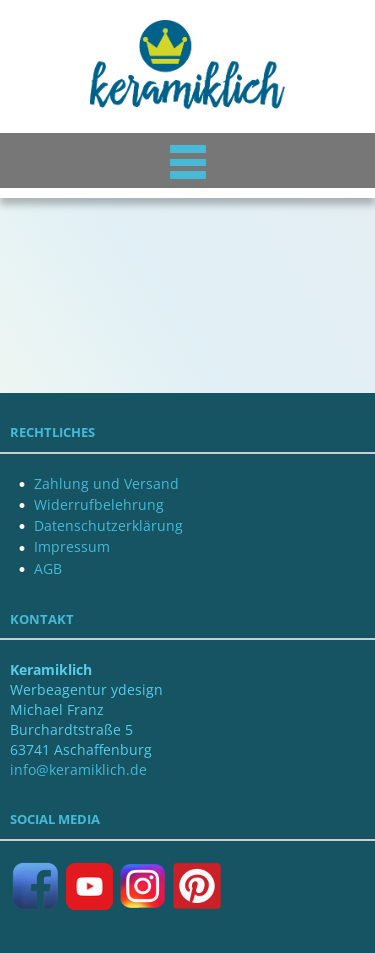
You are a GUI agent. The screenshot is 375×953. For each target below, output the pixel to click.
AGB (48, 568)
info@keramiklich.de (78, 769)
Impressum (72, 546)
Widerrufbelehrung (99, 504)
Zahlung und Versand (106, 483)
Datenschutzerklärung (108, 525)
